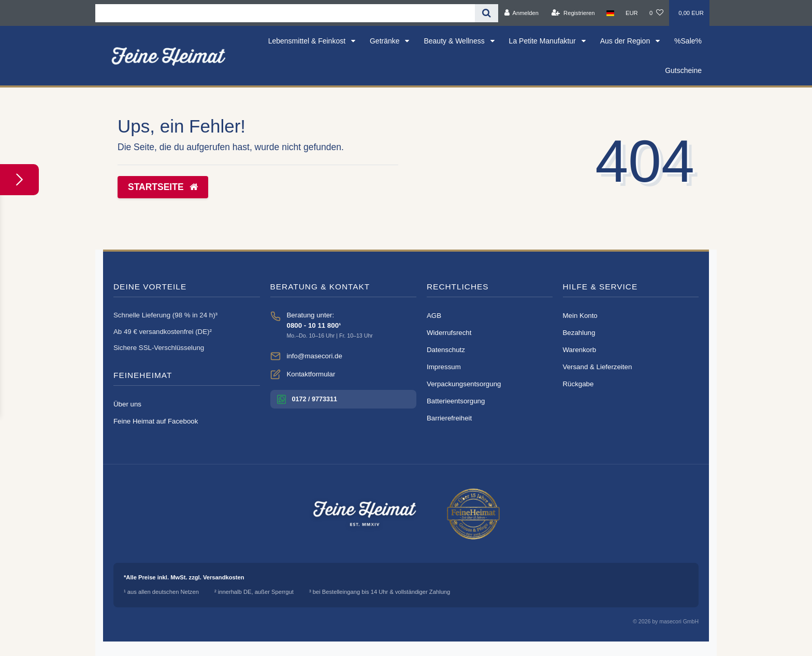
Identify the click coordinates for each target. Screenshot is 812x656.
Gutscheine (683, 70)
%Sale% (688, 41)
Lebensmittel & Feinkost (308, 41)
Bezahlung (579, 333)
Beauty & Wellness (455, 41)
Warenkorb (580, 350)
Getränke (386, 41)
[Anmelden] (521, 13)
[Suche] (487, 13)
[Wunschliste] (656, 13)
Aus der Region (626, 41)
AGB (434, 316)
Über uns (127, 404)
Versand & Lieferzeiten (598, 367)
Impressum (444, 367)
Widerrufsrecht (449, 333)
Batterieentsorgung (456, 401)
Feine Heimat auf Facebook (156, 421)
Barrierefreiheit (449, 418)
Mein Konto (580, 316)
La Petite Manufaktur (543, 41)
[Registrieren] (573, 13)
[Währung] (632, 13)
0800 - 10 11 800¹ (314, 325)
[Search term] (285, 13)
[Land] (610, 13)
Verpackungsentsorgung (464, 384)
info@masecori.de (315, 356)
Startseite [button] (163, 187)
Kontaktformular (311, 374)
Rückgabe (578, 384)
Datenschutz (446, 350)
